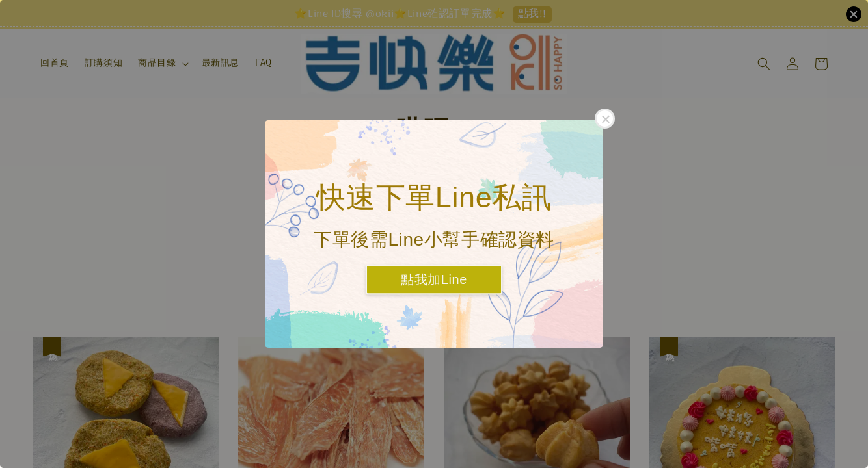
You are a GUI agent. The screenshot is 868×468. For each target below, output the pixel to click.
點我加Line (434, 280)
